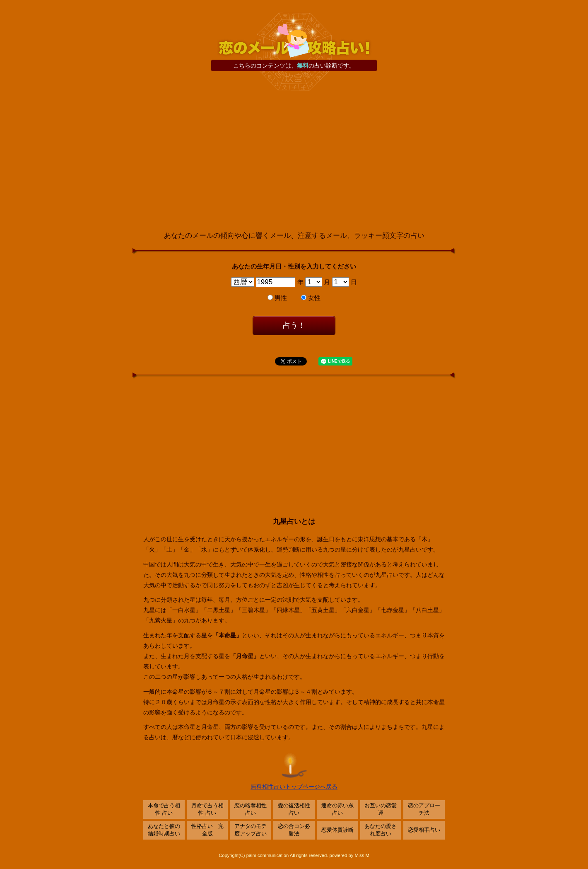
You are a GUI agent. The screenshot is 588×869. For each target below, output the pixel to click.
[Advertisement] (294, 161)
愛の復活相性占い (294, 809)
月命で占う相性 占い (207, 809)
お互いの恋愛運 (381, 809)
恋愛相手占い (424, 830)
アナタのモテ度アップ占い (251, 830)
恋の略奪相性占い (251, 809)
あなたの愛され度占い (381, 830)
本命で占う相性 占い (164, 809)
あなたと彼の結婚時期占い (164, 830)
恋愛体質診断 (337, 830)
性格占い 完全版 (207, 830)
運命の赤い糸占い (337, 809)
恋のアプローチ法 (424, 809)
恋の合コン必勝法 (294, 830)
